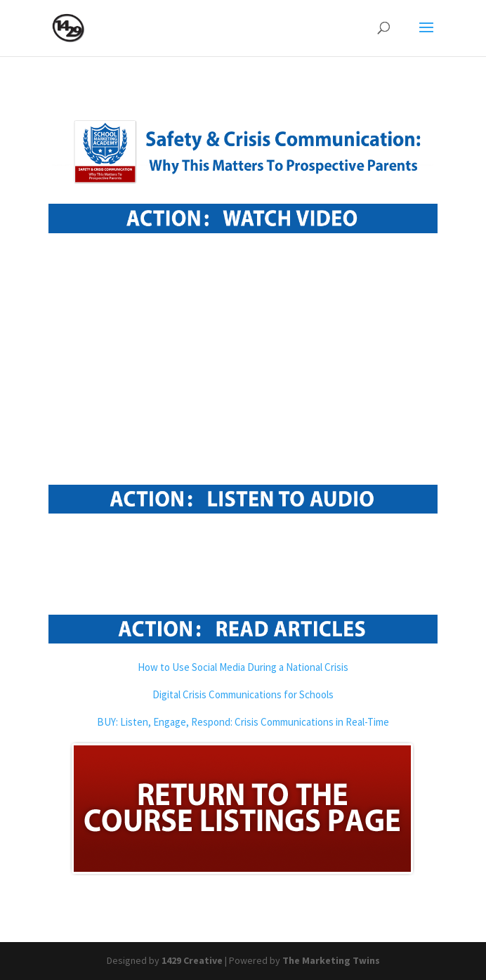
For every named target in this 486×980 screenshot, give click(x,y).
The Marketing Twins (331, 960)
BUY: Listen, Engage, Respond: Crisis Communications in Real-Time (243, 722)
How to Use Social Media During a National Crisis (243, 667)
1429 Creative (192, 960)
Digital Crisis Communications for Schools (243, 694)
